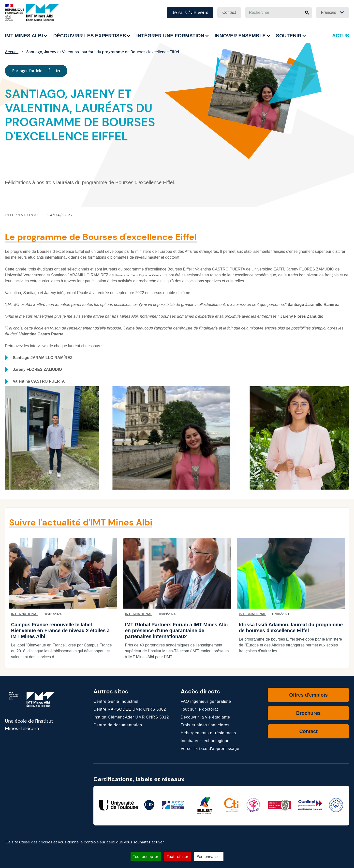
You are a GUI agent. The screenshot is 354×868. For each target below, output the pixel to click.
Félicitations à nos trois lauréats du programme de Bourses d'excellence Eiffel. (90, 182)
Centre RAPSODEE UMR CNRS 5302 (130, 709)
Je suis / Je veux (190, 13)
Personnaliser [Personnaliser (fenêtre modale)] (209, 857)
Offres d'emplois (308, 695)
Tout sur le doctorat (199, 709)
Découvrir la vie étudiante (205, 717)
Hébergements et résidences (208, 733)
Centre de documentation (118, 725)
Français (332, 12)
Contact (229, 12)
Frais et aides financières (205, 725)
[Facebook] (49, 71)
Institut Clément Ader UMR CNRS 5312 (131, 717)
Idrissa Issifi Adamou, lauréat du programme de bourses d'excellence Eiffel (291, 628)
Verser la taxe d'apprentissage (210, 749)
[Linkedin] (58, 71)
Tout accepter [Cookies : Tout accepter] (146, 857)
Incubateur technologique (205, 741)
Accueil (12, 52)
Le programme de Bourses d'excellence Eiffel (44, 251)
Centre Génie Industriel (116, 701)
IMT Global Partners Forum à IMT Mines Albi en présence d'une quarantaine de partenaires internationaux (176, 630)
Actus (341, 36)
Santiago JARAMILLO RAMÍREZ (80, 275)
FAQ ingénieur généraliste (206, 701)
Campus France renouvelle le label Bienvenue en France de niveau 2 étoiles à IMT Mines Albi (60, 630)
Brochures (309, 713)
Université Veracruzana (25, 275)
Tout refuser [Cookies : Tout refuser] (177, 857)
